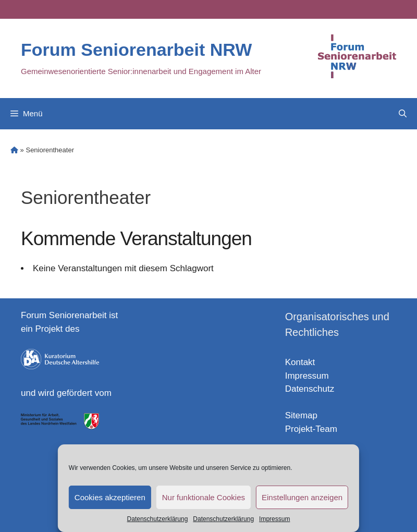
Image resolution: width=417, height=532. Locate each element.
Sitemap (301, 415)
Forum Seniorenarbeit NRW (136, 50)
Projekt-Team (311, 429)
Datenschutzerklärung (158, 519)
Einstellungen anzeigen (302, 497)
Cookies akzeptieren (110, 497)
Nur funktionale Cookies (204, 497)
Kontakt (300, 362)
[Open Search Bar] (403, 114)
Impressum (274, 519)
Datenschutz (310, 389)
